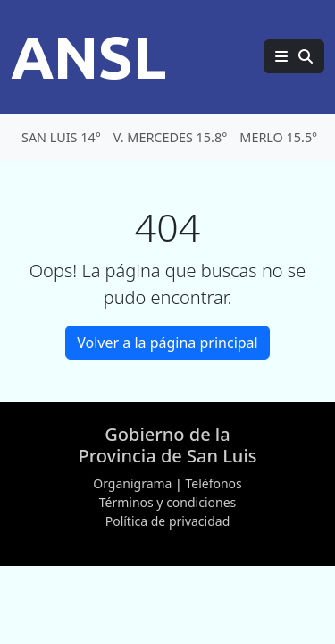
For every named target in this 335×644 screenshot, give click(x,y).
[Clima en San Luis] (167, 138)
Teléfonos (213, 483)
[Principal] (294, 56)
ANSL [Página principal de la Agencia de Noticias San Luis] (88, 56)
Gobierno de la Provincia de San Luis (167, 445)
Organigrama (132, 483)
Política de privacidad (168, 521)
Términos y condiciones (168, 502)
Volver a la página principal (167, 343)
